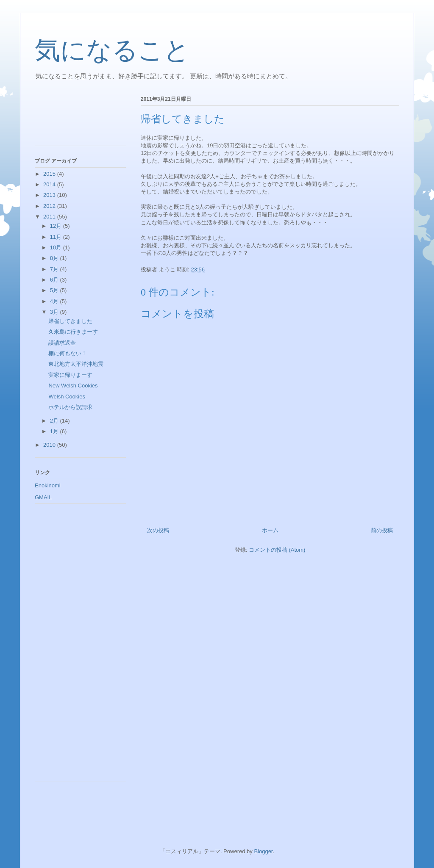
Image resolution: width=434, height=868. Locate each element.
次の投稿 (158, 530)
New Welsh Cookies (76, 386)
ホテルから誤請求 (70, 407)
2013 (50, 195)
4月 (55, 301)
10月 (57, 247)
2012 (50, 206)
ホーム (270, 530)
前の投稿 (382, 530)
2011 (50, 217)
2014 (50, 184)
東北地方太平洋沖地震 (76, 364)
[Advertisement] (73, 118)
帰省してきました (70, 321)
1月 (55, 431)
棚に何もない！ (68, 353)
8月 (55, 258)
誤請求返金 (62, 343)
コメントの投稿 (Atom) (277, 550)
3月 (55, 312)
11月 (57, 237)
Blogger (263, 851)
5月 (55, 290)
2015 (50, 174)
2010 (50, 445)
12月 (57, 226)
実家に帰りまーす (70, 375)
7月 (55, 269)
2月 (55, 421)
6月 (55, 280)
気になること (112, 50)
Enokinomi (48, 485)
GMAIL (43, 497)
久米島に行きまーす (73, 332)
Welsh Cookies (67, 397)
